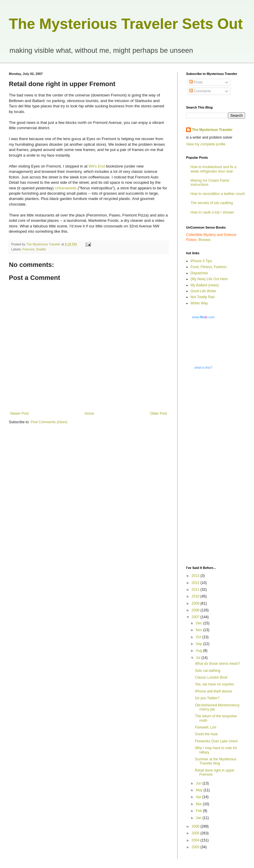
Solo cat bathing (208, 671)
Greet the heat (206, 734)
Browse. (205, 240)
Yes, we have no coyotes (214, 684)
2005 (196, 833)
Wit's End (97, 166)
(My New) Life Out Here (209, 279)
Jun (199, 783)
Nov (200, 630)
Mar (199, 804)
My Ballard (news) (205, 285)
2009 (196, 603)
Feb (199, 811)
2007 (196, 617)
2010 (196, 596)
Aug (200, 651)
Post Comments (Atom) (49, 422)
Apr (199, 797)
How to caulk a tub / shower (212, 212)
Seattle (41, 249)
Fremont (28, 249)
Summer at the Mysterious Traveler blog (216, 761)
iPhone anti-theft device (213, 691)
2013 (196, 576)
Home (89, 414)
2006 (196, 826)
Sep (200, 644)
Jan (199, 818)
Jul (199, 658)
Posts (196, 82)
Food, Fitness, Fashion (209, 267)
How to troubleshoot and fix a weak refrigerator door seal (213, 169)
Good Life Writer (203, 291)
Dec (200, 623)
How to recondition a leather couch (218, 194)
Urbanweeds (66, 188)
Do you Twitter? (207, 698)
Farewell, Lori (206, 727)
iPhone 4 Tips (201, 261)
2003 (196, 847)
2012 (196, 583)
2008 (196, 610)
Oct (199, 637)
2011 (196, 590)
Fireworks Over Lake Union (216, 741)
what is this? (203, 367)
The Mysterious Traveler (212, 130)
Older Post (158, 414)
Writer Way (199, 303)
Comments (200, 91)
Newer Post (19, 414)
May (200, 790)
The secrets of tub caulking (212, 203)
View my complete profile (206, 144)
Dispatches (199, 273)
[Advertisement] (206, 467)
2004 (196, 840)
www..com (203, 317)
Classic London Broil (211, 677)
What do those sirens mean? (218, 664)
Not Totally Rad (202, 297)
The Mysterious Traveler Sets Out (126, 24)
